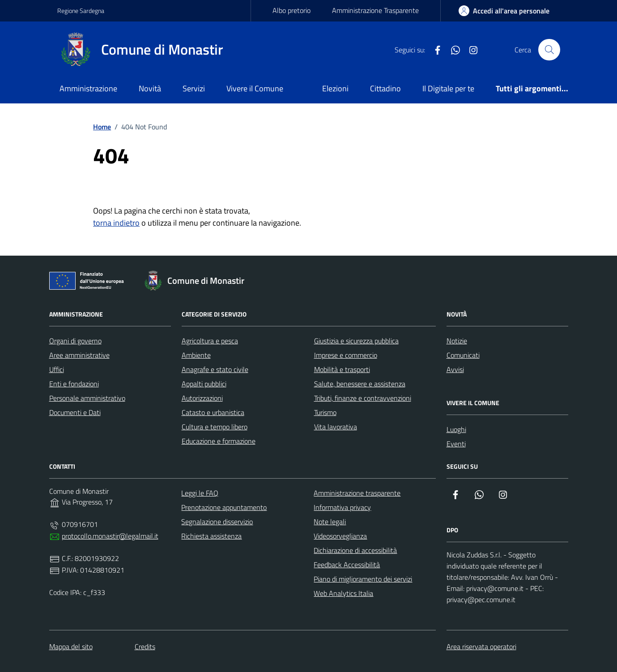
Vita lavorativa (336, 427)
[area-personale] (504, 11)
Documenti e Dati (75, 412)
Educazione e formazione (219, 441)
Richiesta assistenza (211, 536)
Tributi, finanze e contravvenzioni (363, 398)
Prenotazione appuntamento (224, 507)
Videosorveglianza (340, 536)
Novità (150, 88)
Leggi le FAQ (200, 493)
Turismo (325, 412)
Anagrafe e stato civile (215, 369)
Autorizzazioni (202, 398)
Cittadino (385, 88)
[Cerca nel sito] (549, 50)
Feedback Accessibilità (347, 565)
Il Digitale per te (448, 88)
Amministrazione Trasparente (375, 10)
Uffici (57, 369)
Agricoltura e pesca (210, 341)
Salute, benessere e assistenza (360, 384)
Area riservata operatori (481, 646)
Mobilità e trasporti (342, 369)
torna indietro (116, 223)
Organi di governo (75, 341)
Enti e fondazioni (74, 384)
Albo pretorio (291, 10)
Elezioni (335, 88)
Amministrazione (88, 88)
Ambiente (196, 355)
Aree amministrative (79, 355)
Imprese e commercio (346, 355)
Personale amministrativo (87, 398)
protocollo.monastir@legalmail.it (110, 536)
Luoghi (456, 429)
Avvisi (455, 369)
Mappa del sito (71, 646)
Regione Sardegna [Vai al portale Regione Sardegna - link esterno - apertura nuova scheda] (81, 11)
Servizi (194, 88)
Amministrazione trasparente (357, 493)
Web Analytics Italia (343, 593)
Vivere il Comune (255, 88)
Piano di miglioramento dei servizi (363, 579)
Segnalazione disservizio (217, 522)
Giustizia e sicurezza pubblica (356, 341)
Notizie (457, 341)
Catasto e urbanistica (213, 412)
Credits (145, 646)
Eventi (456, 444)
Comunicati (463, 355)
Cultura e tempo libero (215, 427)
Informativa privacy (342, 507)
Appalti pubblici (204, 384)
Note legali (330, 522)
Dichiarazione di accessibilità (355, 550)
